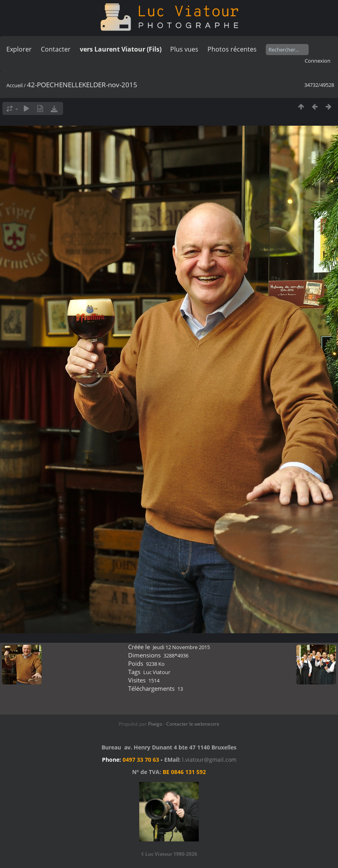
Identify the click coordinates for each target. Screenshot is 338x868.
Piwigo (155, 724)
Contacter (56, 49)
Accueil (14, 85)
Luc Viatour (157, 672)
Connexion (318, 61)
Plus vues (184, 49)
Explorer (19, 49)
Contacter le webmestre (193, 724)
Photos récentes (232, 49)
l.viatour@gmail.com (209, 760)
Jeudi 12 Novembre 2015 (181, 647)
